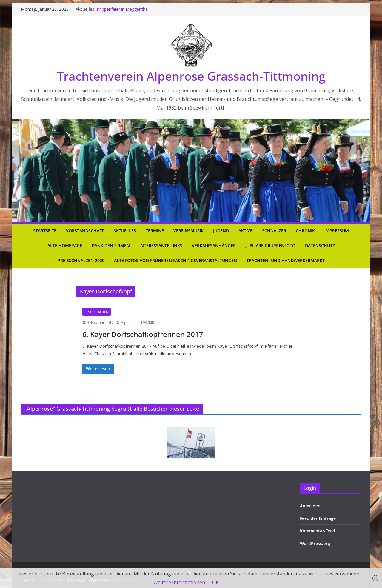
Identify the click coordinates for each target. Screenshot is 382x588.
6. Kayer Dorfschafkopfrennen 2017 (143, 334)
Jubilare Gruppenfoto (270, 245)
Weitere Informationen (179, 582)
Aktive (245, 231)
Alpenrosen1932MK (137, 323)
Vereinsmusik (188, 231)
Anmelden (310, 506)
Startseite (45, 231)
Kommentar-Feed (318, 531)
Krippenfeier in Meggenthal (123, 9)
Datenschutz (320, 245)
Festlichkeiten (97, 312)
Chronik (305, 231)
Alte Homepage (65, 245)
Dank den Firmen (111, 245)
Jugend (221, 231)
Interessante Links (161, 245)
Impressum (337, 231)
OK (215, 582)
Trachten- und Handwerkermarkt (286, 260)
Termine (155, 231)
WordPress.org (315, 543)
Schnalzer (274, 231)
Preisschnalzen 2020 (81, 260)
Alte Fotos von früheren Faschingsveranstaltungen (175, 260)
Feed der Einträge (318, 518)
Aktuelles (125, 231)
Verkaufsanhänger (214, 245)
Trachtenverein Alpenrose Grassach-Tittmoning (191, 76)
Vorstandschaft (85, 231)
